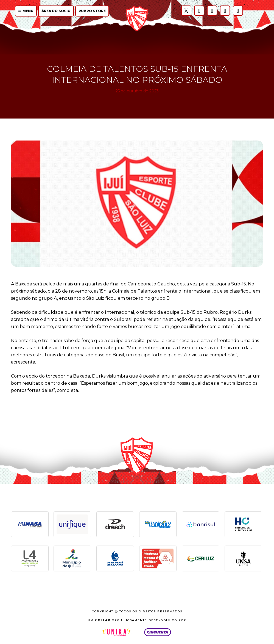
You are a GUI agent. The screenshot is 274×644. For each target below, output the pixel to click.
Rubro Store (92, 11)
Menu (26, 11)
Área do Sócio (56, 11)
